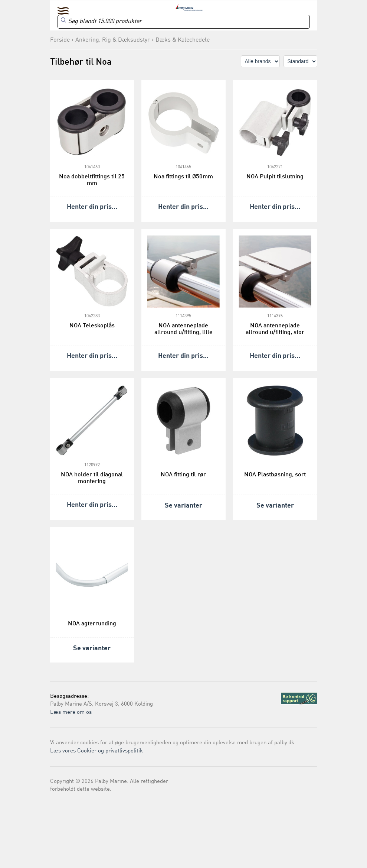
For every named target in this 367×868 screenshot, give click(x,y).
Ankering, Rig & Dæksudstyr (113, 40)
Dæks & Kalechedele (183, 40)
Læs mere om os (71, 712)
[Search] (184, 22)
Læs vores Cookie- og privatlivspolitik (96, 751)
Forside (60, 40)
